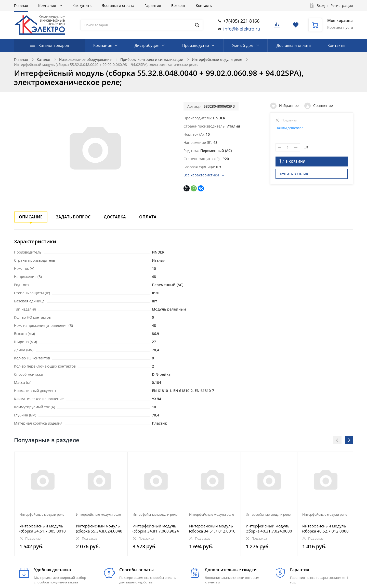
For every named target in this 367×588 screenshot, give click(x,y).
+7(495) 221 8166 (241, 21)
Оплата (148, 217)
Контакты (204, 5)
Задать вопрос (73, 217)
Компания (48, 5)
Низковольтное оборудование (85, 59)
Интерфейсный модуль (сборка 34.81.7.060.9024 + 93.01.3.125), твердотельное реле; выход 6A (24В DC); (156, 528)
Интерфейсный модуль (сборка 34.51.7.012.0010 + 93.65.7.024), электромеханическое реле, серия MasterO (212, 528)
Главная (21, 5)
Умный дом (243, 45)
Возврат (178, 5)
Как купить (82, 5)
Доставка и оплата (118, 5)
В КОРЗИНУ (292, 163)
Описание (31, 217)
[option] (43, 504)
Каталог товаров (54, 45)
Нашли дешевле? (289, 128)
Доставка (115, 217)
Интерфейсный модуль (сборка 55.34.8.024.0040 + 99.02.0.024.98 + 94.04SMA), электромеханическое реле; (99, 528)
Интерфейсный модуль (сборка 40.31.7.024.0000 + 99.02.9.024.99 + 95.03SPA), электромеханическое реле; (269, 528)
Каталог (44, 59)
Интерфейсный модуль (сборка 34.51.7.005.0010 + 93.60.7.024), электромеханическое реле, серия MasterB (43, 528)
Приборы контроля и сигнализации (152, 59)
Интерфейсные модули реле (217, 59)
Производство (196, 45)
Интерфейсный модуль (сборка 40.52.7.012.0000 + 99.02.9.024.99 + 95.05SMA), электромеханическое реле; (325, 528)
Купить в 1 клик (294, 175)
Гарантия (153, 5)
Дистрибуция (147, 45)
